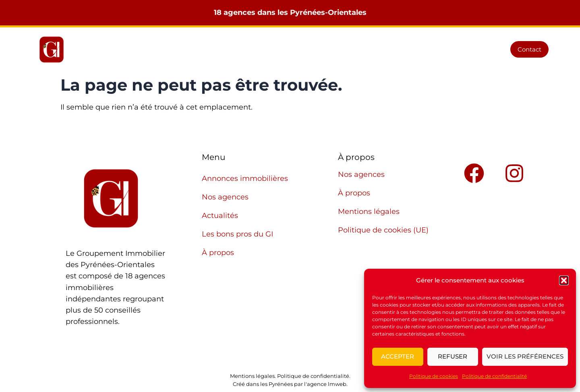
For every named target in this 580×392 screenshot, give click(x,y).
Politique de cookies (434, 376)
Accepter (398, 356)
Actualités (340, 49)
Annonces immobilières (212, 49)
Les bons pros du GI (404, 49)
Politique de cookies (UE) (383, 230)
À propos (466, 49)
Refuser (453, 356)
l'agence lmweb (325, 384)
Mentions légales (369, 212)
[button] (564, 280)
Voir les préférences (525, 356)
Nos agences (287, 49)
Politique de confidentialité (494, 376)
